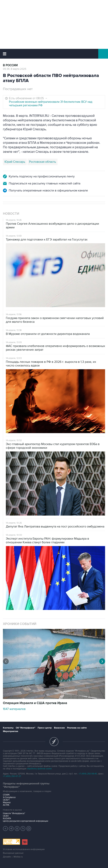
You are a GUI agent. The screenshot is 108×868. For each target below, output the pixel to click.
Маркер (7, 802)
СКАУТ (6, 800)
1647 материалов (14, 709)
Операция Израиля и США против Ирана (35, 703)
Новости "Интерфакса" (14, 813)
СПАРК (6, 795)
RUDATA (7, 818)
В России (10, 65)
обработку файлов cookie (39, 769)
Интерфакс (54, 54)
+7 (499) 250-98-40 (88, 774)
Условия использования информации (24, 849)
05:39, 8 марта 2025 (15, 69)
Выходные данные (13, 853)
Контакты (8, 728)
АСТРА (6, 805)
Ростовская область (42, 162)
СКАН (6, 816)
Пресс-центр (45, 728)
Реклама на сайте (77, 728)
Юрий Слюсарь (15, 162)
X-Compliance (9, 797)
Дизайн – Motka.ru (13, 857)
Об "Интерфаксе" (26, 728)
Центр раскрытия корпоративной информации (26, 821)
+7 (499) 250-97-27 (12, 776)
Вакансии (59, 728)
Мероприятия (11, 731)
